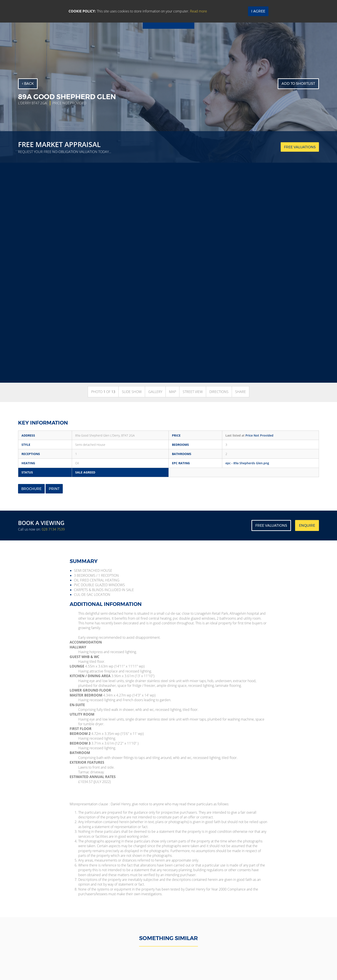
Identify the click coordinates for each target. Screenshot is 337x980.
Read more (198, 11)
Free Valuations (271, 526)
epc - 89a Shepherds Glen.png (247, 463)
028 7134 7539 (53, 529)
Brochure (31, 489)
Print (54, 489)
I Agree (258, 11)
